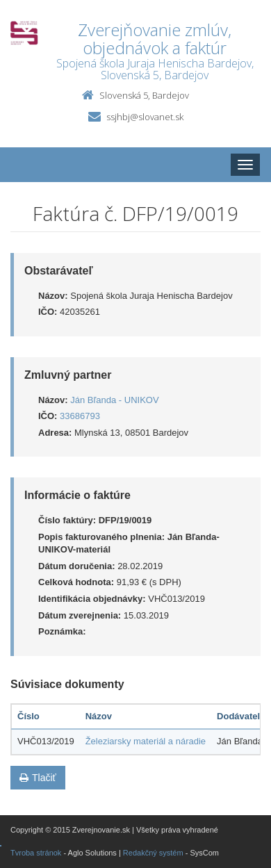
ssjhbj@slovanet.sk (145, 117)
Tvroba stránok (36, 853)
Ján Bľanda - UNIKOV (114, 400)
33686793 (80, 416)
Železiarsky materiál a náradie (146, 741)
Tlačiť (38, 778)
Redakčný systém (153, 853)
